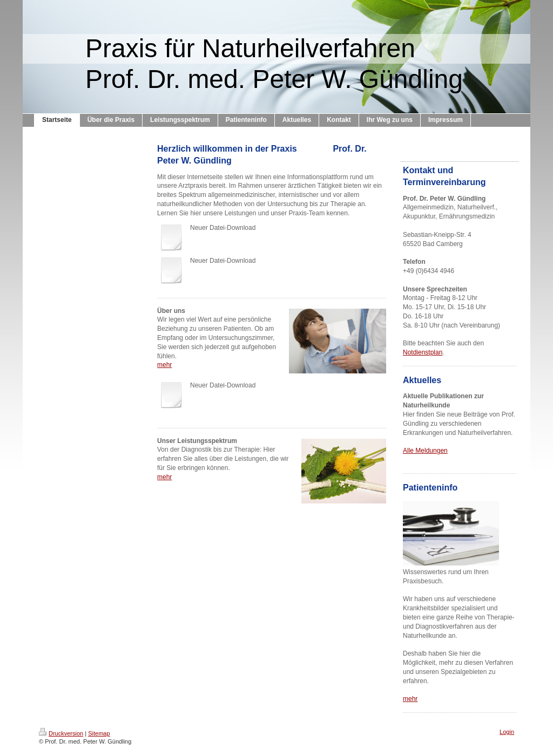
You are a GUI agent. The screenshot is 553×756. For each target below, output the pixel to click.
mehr (164, 365)
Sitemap (99, 733)
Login (507, 732)
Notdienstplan (423, 352)
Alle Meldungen (425, 451)
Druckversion (61, 733)
